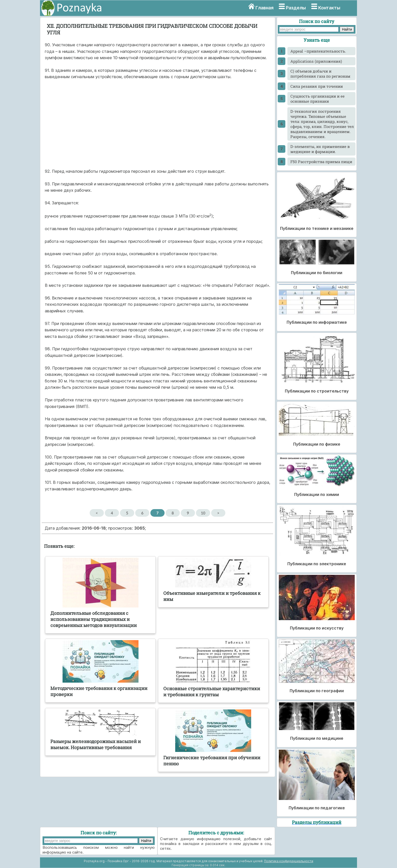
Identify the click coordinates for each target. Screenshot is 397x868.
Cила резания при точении (317, 86)
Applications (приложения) (316, 61)
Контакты (329, 8)
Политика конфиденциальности (289, 861)
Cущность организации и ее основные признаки (317, 99)
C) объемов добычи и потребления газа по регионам (320, 74)
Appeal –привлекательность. (318, 51)
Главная (264, 8)
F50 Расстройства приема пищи (321, 162)
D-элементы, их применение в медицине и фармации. (320, 149)
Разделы (296, 8)
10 (203, 513)
